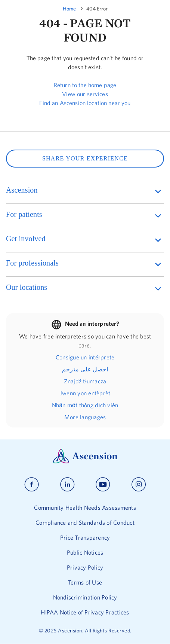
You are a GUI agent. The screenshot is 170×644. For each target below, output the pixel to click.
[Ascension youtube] (103, 484)
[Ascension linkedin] (67, 484)
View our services (85, 94)
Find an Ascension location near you (85, 103)
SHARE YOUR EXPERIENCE (85, 158)
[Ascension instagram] (139, 484)
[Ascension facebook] (32, 484)
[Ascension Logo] (85, 461)
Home (69, 9)
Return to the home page (85, 85)
